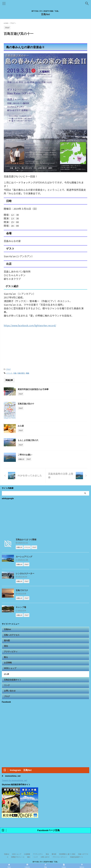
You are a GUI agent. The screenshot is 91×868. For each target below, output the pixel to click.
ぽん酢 (7, 681)
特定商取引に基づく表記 (67, 849)
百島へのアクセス (12, 636)
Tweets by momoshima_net (14, 791)
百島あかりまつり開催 (27, 539)
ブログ (8, 369)
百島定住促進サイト (13, 687)
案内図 (7, 643)
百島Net (45, 14)
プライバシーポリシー (60, 852)
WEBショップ (10, 674)
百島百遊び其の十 (26, 403)
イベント (9, 373)
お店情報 (8, 668)
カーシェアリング (24, 556)
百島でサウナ (22, 590)
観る (6, 662)
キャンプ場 (21, 607)
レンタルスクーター (26, 573)
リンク (7, 694)
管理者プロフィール (18, 852)
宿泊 (6, 649)
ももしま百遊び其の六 (29, 440)
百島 (15, 373)
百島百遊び (21, 373)
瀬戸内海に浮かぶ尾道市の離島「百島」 (46, 857)
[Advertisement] (45, 347)
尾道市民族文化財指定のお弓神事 (34, 389)
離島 (28, 373)
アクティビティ (11, 655)
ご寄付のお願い (25, 454)
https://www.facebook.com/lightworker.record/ (30, 325)
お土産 (21, 425)
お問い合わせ (10, 700)
